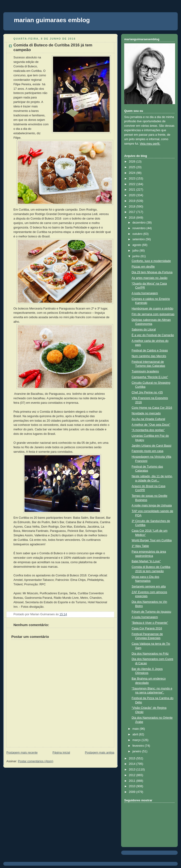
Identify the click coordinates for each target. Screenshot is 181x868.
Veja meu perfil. (150, 144)
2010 (133, 786)
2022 (133, 184)
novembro (140, 228)
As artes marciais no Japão (150, 278)
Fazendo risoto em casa (148, 451)
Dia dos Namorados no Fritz (150, 654)
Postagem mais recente (22, 753)
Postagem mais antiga (100, 753)
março (137, 740)
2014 (133, 764)
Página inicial (61, 753)
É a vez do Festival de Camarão (153, 335)
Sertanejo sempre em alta (149, 587)
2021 (133, 190)
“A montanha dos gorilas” (148, 430)
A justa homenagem (145, 293)
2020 (133, 195)
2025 (133, 167)
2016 (133, 218)
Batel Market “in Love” (146, 561)
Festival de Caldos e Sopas (150, 350)
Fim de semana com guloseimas (153, 314)
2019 (133, 201)
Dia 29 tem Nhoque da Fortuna (152, 272)
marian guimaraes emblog (52, 20)
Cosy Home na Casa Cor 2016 (152, 408)
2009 (133, 792)
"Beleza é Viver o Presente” (150, 623)
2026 (133, 162)
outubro (138, 234)
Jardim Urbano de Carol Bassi (152, 446)
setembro (139, 239)
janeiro (137, 751)
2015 (133, 758)
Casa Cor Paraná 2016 (147, 628)
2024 (133, 173)
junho (136, 256)
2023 (133, 179)
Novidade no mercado (146, 413)
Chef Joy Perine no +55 (147, 392)
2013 (133, 770)
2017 (133, 212)
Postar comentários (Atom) (36, 761)
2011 (133, 781)
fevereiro (139, 746)
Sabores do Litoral (144, 330)
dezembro (140, 223)
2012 (133, 775)
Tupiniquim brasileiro (145, 371)
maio (136, 729)
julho (136, 251)
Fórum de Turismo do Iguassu (152, 612)
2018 (133, 207)
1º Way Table (140, 546)
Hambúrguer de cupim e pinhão (153, 309)
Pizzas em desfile (143, 267)
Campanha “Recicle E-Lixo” (150, 377)
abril (136, 734)
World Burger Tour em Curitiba (152, 540)
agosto (137, 245)
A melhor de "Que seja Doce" (151, 425)
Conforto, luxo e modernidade (151, 261)
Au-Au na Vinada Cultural (148, 419)
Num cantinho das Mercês (149, 356)
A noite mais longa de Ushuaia (152, 505)
